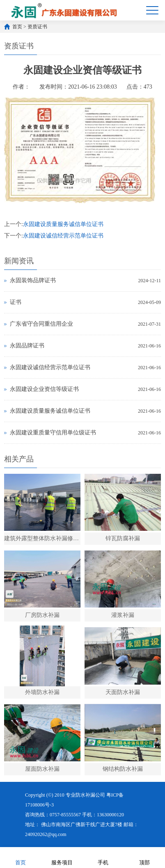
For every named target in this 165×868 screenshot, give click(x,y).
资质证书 (37, 27)
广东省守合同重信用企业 (41, 324)
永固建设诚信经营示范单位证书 (63, 236)
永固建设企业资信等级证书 (44, 389)
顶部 (144, 857)
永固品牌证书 (27, 346)
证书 (16, 302)
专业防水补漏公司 (85, 795)
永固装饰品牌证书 (33, 280)
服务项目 (62, 857)
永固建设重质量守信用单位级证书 (53, 433)
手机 (103, 857)
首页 (17, 27)
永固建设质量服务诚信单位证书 (63, 224)
